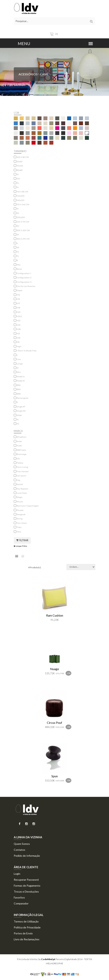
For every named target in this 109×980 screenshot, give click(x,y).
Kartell (20, 484)
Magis (20, 497)
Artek (19, 441)
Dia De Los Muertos (26, 286)
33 (18, 235)
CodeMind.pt (48, 959)
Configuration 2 (24, 278)
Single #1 (21, 407)
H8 (18, 342)
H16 (18, 299)
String (20, 519)
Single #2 (21, 411)
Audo (19, 446)
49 (18, 247)
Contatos (20, 850)
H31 (18, 334)
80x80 (20, 170)
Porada (20, 510)
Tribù (19, 527)
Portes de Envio (23, 933)
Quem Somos (22, 844)
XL (18, 420)
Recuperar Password (26, 880)
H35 (18, 338)
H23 (18, 321)
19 (18, 209)
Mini (19, 372)
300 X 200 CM (23, 230)
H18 (18, 308)
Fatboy (20, 463)
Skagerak (21, 514)
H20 (19, 312)
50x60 (20, 162)
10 (18, 174)
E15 (18, 459)
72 (18, 252)
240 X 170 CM (23, 222)
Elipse (20, 290)
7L (18, 256)
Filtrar (22, 540)
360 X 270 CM (23, 239)
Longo (20, 364)
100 (18, 179)
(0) (54, 34)
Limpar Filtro (20, 546)
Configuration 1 (24, 273)
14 (18, 187)
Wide (19, 415)
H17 (18, 303)
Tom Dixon (22, 523)
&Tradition (22, 437)
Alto (19, 265)
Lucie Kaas (22, 493)
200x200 (21, 217)
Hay (18, 480)
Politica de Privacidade (27, 927)
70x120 (20, 166)
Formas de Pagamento (27, 886)
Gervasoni (21, 476)
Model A (21, 377)
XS (18, 424)
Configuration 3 (24, 282)
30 (18, 226)
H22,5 (19, 316)
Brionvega (22, 454)
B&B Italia (21, 450)
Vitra (19, 532)
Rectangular (23, 398)
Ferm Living (22, 467)
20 (18, 213)
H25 (18, 325)
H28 (19, 329)
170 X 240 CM (23, 205)
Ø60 (19, 389)
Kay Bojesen (22, 489)
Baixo (19, 269)
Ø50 (19, 385)
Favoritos (19, 897)
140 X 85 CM (22, 192)
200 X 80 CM (23, 157)
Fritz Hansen (23, 471)
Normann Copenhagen (28, 506)
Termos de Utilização (26, 921)
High (19, 346)
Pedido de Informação (27, 856)
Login (17, 874)
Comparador (21, 903)
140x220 (20, 200)
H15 (18, 295)
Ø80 (19, 394)
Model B (21, 381)
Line (19, 359)
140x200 (21, 196)
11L (18, 183)
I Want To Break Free (27, 351)
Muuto (20, 502)
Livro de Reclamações (27, 939)
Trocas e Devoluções (26, 891)
